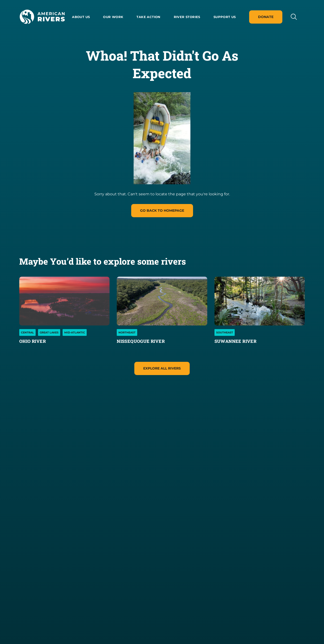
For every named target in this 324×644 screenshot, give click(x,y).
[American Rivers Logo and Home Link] (42, 17)
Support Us (225, 17)
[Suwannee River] (260, 301)
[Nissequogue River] (162, 301)
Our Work (113, 17)
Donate (266, 17)
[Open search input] (294, 17)
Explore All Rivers (162, 368)
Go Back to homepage (162, 210)
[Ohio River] (64, 301)
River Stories (187, 17)
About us (81, 17)
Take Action (148, 17)
